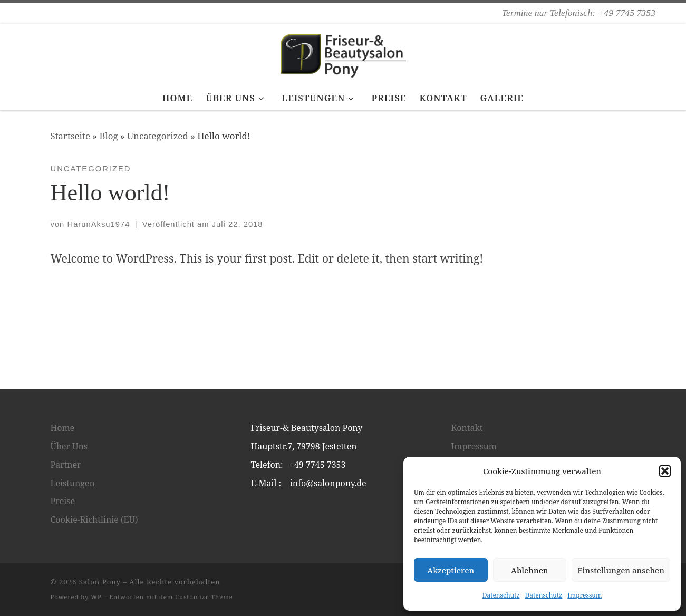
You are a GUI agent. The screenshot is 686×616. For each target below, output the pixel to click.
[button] (665, 471)
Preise (63, 501)
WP (96, 597)
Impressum (584, 595)
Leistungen (73, 483)
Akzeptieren (451, 570)
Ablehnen (530, 570)
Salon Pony (100, 582)
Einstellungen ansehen (621, 570)
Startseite (70, 136)
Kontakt (467, 428)
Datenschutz (501, 595)
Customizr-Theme (204, 597)
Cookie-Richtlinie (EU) (94, 519)
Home (63, 428)
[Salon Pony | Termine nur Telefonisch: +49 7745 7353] (343, 53)
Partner (66, 465)
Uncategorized (158, 136)
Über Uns (69, 446)
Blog (108, 136)
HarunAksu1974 (98, 224)
